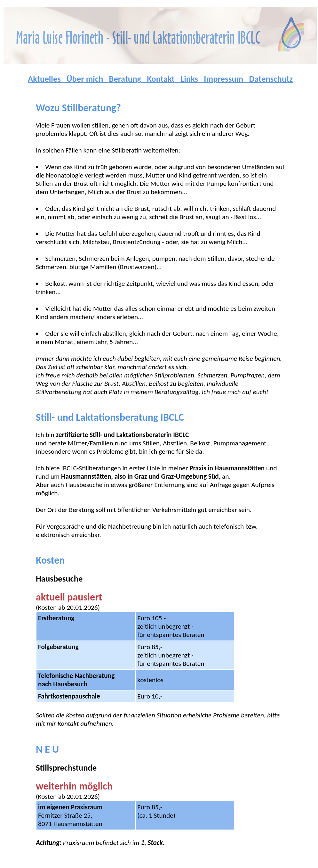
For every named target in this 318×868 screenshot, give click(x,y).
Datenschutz (271, 79)
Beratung (125, 79)
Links (189, 79)
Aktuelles (44, 79)
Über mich (85, 79)
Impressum (223, 79)
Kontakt (161, 79)
